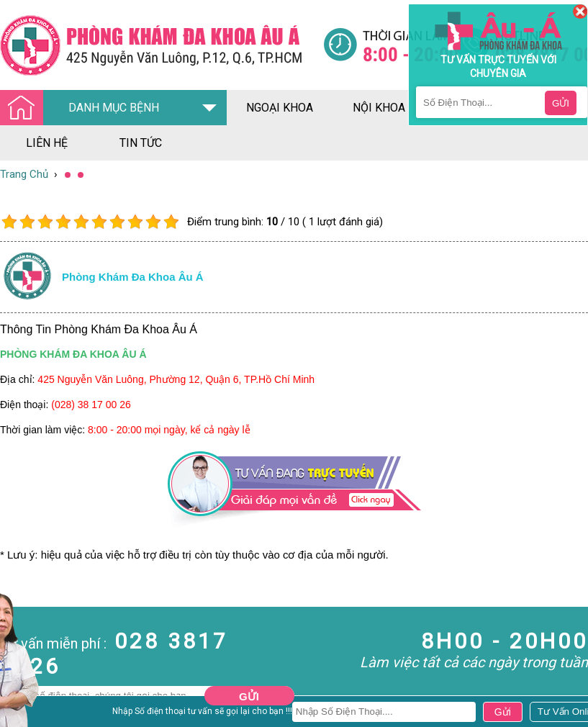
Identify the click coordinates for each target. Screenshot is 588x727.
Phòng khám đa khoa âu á (133, 277)
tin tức (141, 143)
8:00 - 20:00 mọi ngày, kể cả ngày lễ (169, 430)
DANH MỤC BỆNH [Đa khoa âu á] (83, 108)
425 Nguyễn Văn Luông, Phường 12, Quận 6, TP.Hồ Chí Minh (176, 379)
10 (171, 222)
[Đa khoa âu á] (162, 45)
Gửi (249, 696)
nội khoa (379, 108)
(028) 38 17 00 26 (91, 405)
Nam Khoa (25, 712)
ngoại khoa (280, 108)
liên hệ (47, 143)
